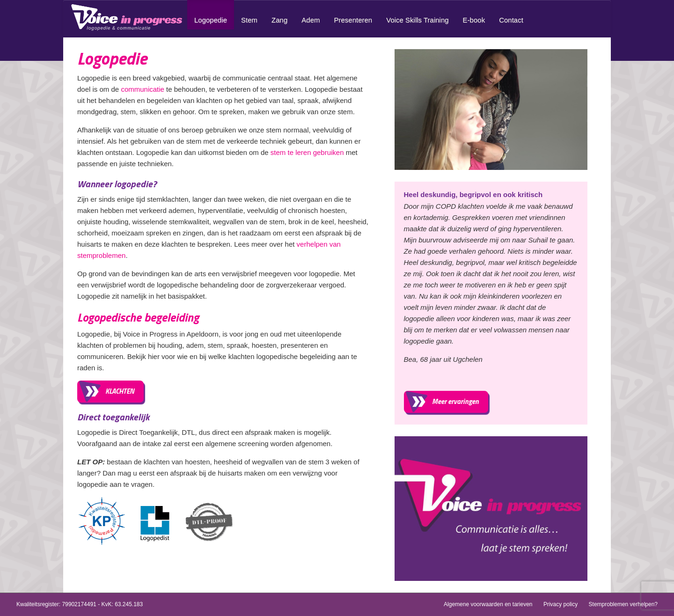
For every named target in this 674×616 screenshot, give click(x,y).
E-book (474, 20)
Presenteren (353, 20)
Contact (511, 20)
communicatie (143, 89)
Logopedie (211, 20)
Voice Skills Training (417, 20)
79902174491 (79, 604)
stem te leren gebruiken (307, 152)
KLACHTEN (120, 391)
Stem (249, 20)
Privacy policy (560, 604)
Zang (279, 20)
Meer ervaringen (455, 401)
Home (129, 18)
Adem (311, 20)
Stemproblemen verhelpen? (623, 604)
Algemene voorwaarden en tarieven (488, 604)
